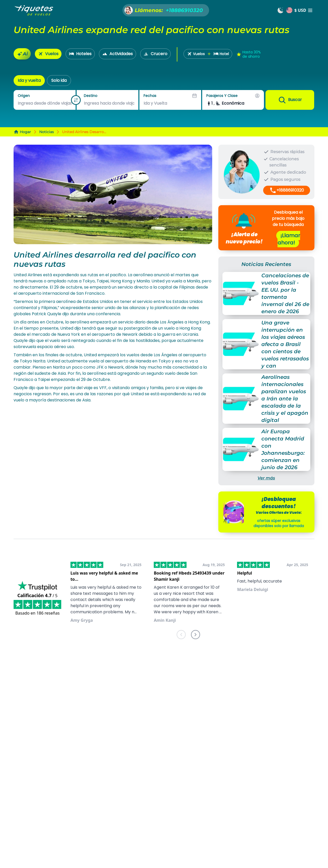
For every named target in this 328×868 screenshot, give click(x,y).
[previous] (181, 635)
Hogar (22, 132)
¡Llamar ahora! (289, 239)
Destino (91, 96)
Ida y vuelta (29, 80)
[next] (196, 635)
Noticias (47, 132)
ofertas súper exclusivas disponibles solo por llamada (279, 523)
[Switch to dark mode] (281, 10)
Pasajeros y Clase (222, 96)
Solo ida (59, 80)
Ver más (266, 478)
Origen (24, 96)
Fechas (150, 96)
